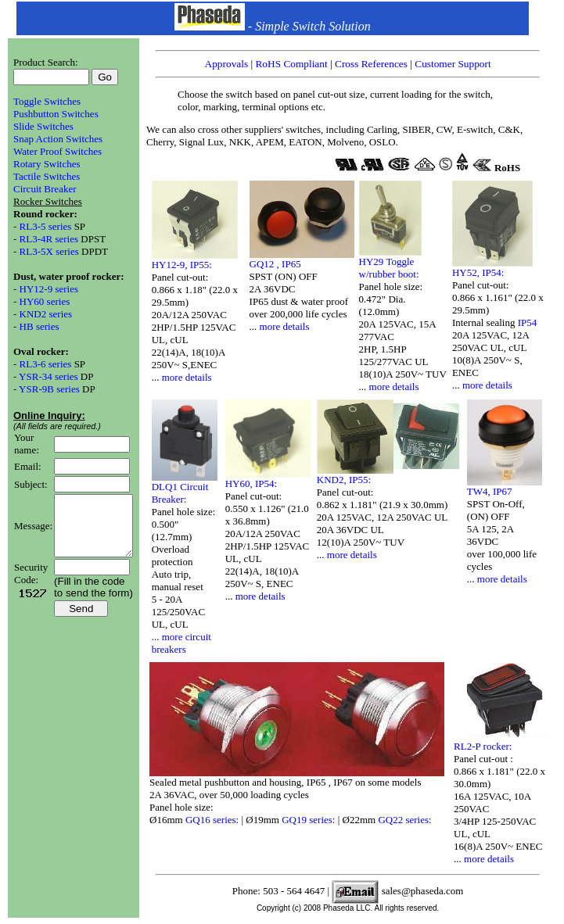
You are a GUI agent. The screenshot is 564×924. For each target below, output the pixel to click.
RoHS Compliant (300, 64)
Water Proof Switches (57, 151)
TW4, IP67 (498, 491)
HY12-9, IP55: (190, 265)
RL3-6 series (47, 364)
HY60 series (45, 301)
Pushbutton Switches (56, 114)
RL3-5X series (49, 251)
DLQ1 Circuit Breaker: (188, 493)
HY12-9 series (49, 289)
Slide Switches (43, 126)
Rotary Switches (47, 164)
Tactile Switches (47, 176)
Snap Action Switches (58, 139)
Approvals (236, 64)
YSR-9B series (50, 389)
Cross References (380, 64)
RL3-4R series (50, 239)
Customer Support (460, 64)
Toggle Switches (47, 101)
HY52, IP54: (486, 272)
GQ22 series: (412, 820)
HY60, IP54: (259, 483)
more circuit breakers (189, 643)
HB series (40, 326)
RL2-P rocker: (490, 746)
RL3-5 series (46, 226)
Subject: (31, 484)
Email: (28, 466)
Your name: (27, 444)
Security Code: (31, 585)
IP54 (535, 322)
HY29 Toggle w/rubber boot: (397, 268)
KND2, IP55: (352, 480)
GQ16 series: (221, 820)
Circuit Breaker (45, 189)
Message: (33, 531)
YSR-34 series (50, 376)
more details (195, 377)
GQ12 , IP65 (283, 264)
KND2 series (46, 314)
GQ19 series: (318, 820)
